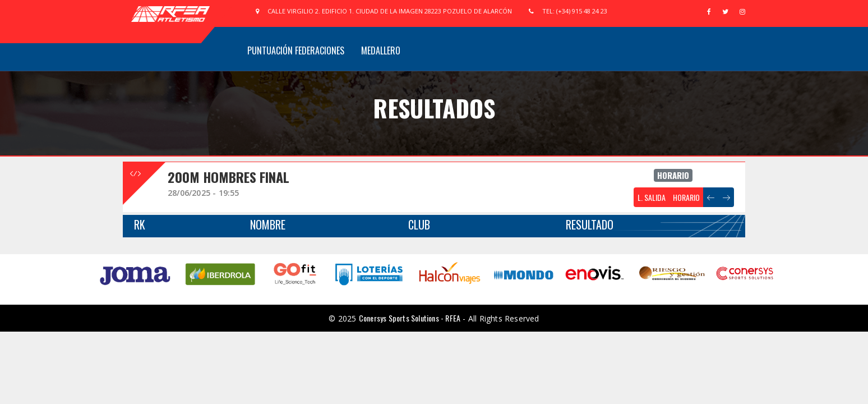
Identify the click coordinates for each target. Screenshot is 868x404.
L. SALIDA (652, 197)
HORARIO (686, 197)
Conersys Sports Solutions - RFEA (410, 318)
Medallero (381, 50)
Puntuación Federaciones (296, 50)
